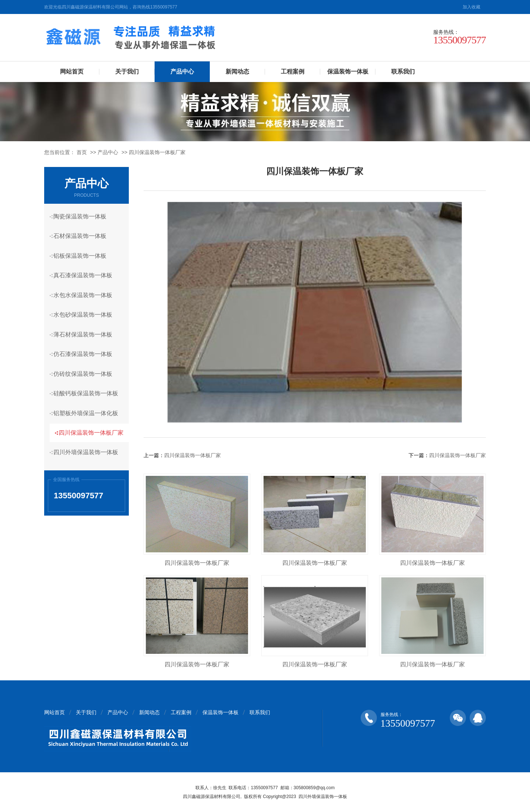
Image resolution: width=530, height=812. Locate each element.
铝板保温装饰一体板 (83, 253)
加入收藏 (471, 7)
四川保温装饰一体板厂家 (157, 152)
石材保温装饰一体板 (83, 235)
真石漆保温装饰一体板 (86, 272)
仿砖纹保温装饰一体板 (86, 364)
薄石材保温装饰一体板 (86, 327)
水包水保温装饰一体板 (86, 290)
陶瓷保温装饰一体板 (83, 216)
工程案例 (293, 72)
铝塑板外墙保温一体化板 (89, 400)
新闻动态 (237, 72)
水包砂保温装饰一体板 (86, 308)
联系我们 (403, 72)
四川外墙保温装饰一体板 (89, 437)
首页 (82, 152)
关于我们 (127, 72)
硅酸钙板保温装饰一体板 (89, 382)
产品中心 (182, 72)
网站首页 (72, 72)
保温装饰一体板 (348, 72)
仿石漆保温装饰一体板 (86, 345)
